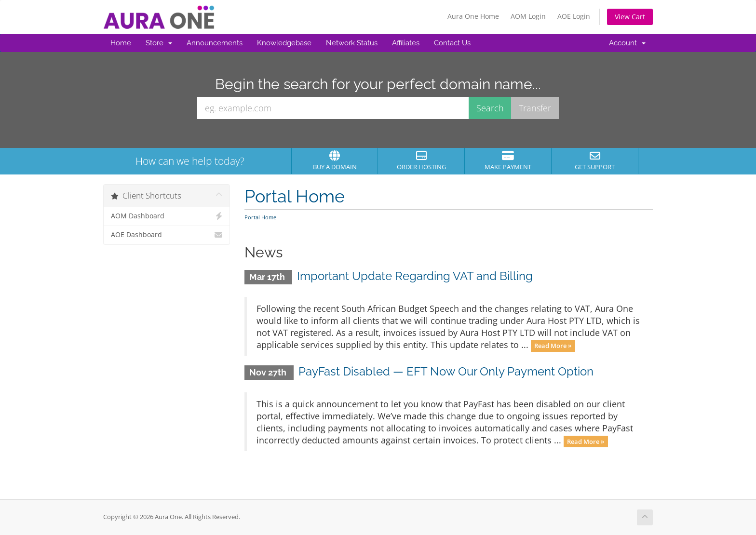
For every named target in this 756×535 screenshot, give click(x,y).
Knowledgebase (284, 43)
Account (627, 43)
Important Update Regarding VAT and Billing (415, 276)
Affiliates (406, 43)
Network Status (352, 43)
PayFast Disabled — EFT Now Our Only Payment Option (446, 371)
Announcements (215, 43)
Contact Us (452, 43)
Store (159, 43)
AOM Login (528, 16)
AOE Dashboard (167, 235)
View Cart (630, 17)
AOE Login (574, 16)
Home (121, 43)
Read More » (553, 346)
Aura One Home (473, 16)
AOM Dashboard (167, 216)
